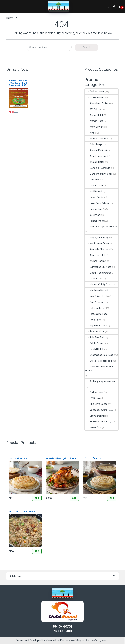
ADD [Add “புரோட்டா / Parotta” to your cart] (37, 498)
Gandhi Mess (94, 185)
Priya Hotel (93, 320)
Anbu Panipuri (94, 144)
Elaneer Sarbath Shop (99, 174)
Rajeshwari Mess (96, 325)
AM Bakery (93, 109)
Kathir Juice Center (97, 243)
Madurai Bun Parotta (98, 273)
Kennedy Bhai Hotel (98, 249)
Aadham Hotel (95, 91)
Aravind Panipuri (96, 150)
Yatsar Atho (93, 427)
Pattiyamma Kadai (96, 314)
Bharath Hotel (94, 162)
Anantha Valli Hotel (97, 138)
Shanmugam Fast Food (99, 355)
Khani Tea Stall (95, 255)
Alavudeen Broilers (97, 103)
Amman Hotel (94, 121)
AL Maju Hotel (94, 97)
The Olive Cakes (96, 404)
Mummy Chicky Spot (98, 284)
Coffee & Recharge (97, 168)
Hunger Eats (94, 209)
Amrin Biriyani (94, 127)
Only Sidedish (94, 302)
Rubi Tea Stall (94, 337)
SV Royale (93, 398)
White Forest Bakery (98, 422)
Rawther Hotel (95, 331)
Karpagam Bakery (97, 237)
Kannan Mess (94, 221)
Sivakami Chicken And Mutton (99, 369)
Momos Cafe (94, 279)
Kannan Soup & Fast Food (101, 227)
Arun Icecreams (95, 156)
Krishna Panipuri (96, 261)
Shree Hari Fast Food (98, 361)
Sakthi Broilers (95, 343)
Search (107, 6)
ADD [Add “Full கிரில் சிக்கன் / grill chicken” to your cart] (74, 498)
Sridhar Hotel (94, 392)
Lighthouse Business (98, 267)
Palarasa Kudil (95, 308)
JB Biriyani (93, 215)
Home (9, 18)
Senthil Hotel (94, 349)
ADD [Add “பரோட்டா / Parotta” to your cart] (112, 498)
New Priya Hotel (96, 296)
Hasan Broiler (94, 197)
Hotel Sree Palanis (97, 203)
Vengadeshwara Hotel (99, 410)
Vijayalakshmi (94, 416)
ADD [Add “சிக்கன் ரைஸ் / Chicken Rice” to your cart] (37, 551)
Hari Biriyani (93, 191)
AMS (90, 133)
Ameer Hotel (94, 115)
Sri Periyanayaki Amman (100, 381)
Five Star (92, 180)
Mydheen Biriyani (96, 290)
